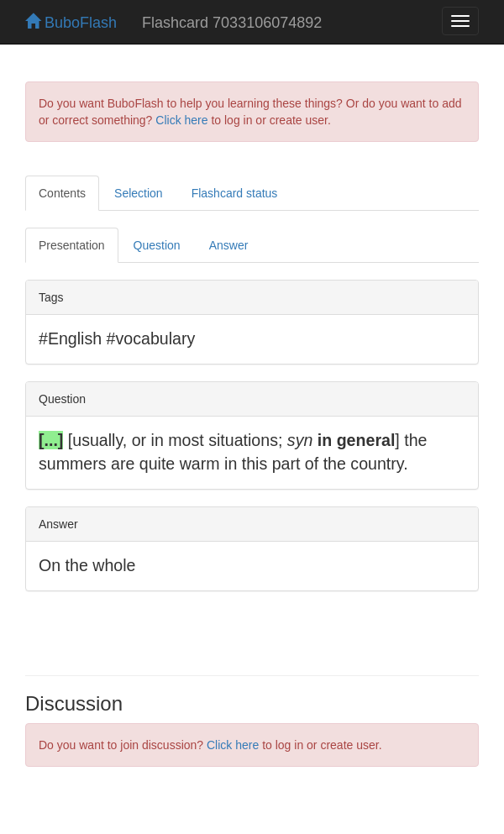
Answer (229, 245)
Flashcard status (235, 193)
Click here (181, 120)
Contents (62, 193)
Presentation (72, 245)
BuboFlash (71, 23)
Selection (139, 193)
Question (157, 245)
